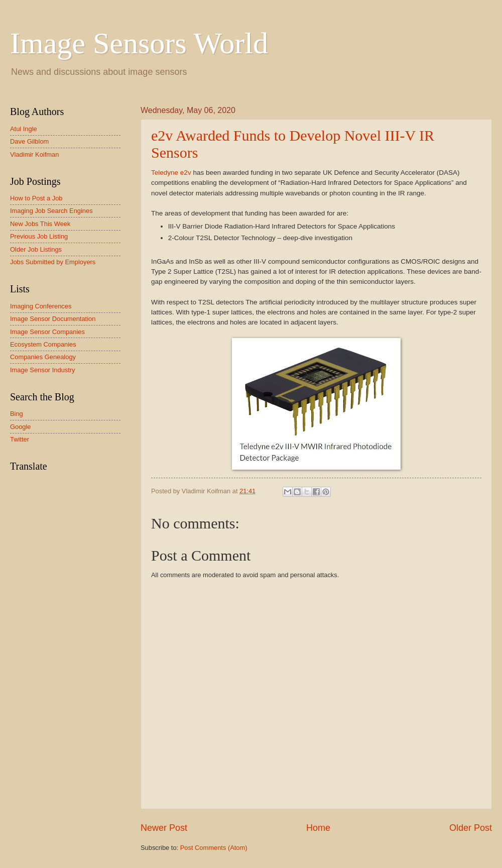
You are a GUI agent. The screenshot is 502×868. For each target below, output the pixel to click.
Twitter (20, 439)
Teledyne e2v (171, 173)
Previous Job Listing (39, 236)
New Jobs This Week (40, 224)
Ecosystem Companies (43, 344)
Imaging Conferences (41, 306)
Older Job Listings (36, 249)
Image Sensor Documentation (53, 319)
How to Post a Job (36, 198)
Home (318, 828)
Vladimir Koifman (34, 154)
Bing (17, 414)
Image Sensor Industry (43, 370)
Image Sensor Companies (47, 332)
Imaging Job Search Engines (51, 211)
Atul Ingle (24, 129)
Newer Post (164, 828)
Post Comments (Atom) (214, 848)
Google (21, 427)
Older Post (471, 828)
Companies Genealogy (43, 357)
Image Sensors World (139, 43)
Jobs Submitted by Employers (53, 262)
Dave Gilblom (29, 141)
